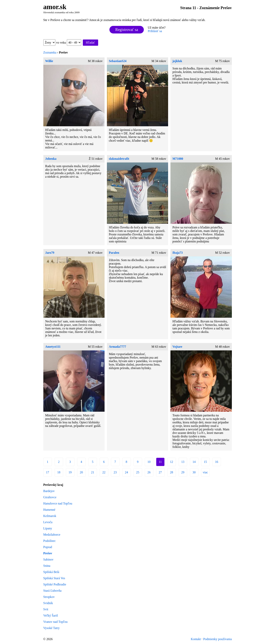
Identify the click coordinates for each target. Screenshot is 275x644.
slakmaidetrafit (119, 159)
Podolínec (50, 541)
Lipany (48, 528)
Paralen (114, 253)
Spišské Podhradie (55, 584)
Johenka (51, 159)
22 (104, 472)
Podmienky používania (217, 639)
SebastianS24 (118, 61)
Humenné (49, 510)
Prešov (48, 553)
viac (205, 472)
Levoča (48, 522)
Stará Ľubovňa (52, 591)
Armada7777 (117, 347)
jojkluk (177, 61)
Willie (49, 61)
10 (149, 462)
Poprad (48, 547)
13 (183, 462)
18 (59, 472)
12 (172, 462)
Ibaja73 (177, 253)
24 (127, 472)
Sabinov (48, 559)
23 (115, 472)
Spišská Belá (51, 572)
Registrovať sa (127, 30)
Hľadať (90, 43)
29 (183, 472)
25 (138, 472)
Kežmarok (50, 516)
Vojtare (177, 347)
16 (217, 462)
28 (172, 472)
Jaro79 (50, 253)
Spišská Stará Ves (54, 578)
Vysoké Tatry (52, 628)
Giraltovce (50, 497)
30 (194, 472)
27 (160, 472)
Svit (46, 609)
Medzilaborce (52, 535)
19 (70, 472)
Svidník (48, 603)
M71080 (178, 159)
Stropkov (49, 597)
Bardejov (49, 491)
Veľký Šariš (51, 615)
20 (81, 472)
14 (194, 462)
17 (48, 472)
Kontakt (196, 639)
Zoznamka (50, 52)
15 (205, 462)
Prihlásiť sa (155, 31)
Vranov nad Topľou (55, 622)
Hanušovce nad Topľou (58, 503)
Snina (47, 566)
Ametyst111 (53, 347)
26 (149, 472)
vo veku (69, 43)
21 (93, 472)
